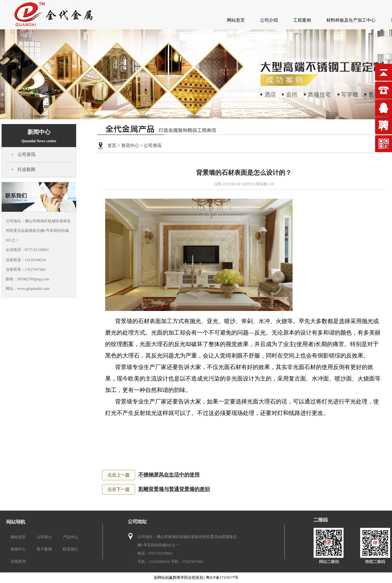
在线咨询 (18, 561)
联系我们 (70, 549)
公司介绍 (269, 20)
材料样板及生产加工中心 (351, 20)
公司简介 (44, 537)
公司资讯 (26, 155)
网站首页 (236, 20)
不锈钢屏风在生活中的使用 (169, 475)
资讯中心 (130, 146)
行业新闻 (26, 170)
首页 (112, 146)
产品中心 (70, 537)
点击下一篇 (119, 489)
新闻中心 (39, 136)
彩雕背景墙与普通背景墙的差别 (174, 489)
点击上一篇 (119, 475)
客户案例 (44, 549)
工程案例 (302, 20)
